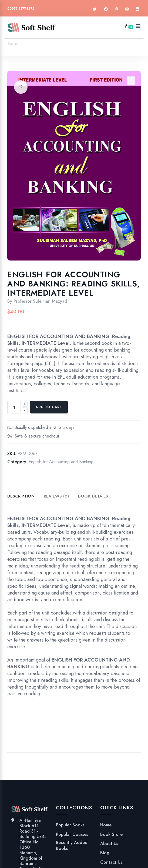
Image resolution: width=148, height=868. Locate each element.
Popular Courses (72, 834)
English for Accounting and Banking (61, 462)
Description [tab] (22, 496)
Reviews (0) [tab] (58, 496)
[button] (131, 81)
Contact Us (111, 862)
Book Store (111, 834)
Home (106, 825)
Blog (105, 853)
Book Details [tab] (96, 496)
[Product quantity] (14, 407)
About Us (109, 844)
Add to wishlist (21, 87)
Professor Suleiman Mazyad (40, 301)
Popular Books (70, 825)
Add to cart (49, 407)
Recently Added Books (72, 846)
